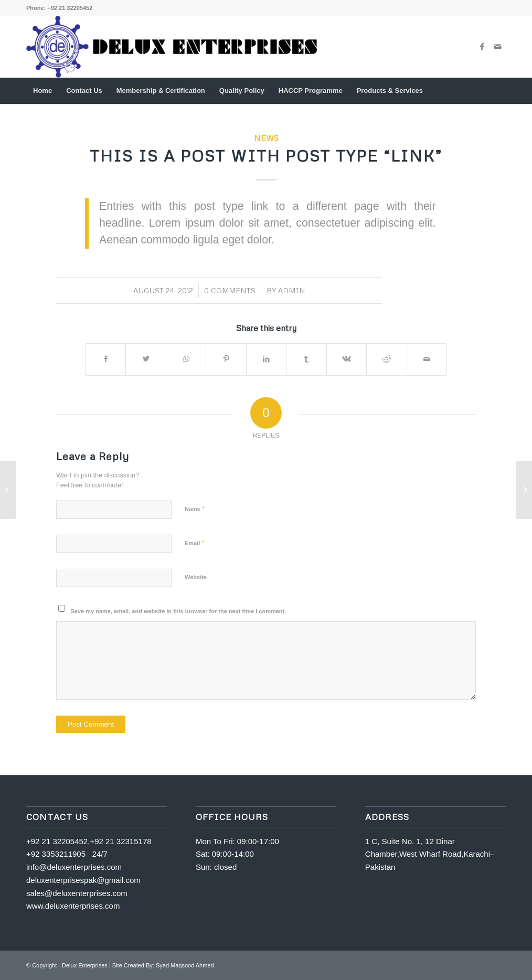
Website (196, 577)
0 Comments (230, 290)
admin (291, 290)
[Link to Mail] (498, 47)
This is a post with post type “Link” (266, 156)
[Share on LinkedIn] (266, 359)
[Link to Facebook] (482, 47)
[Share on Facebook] (105, 359)
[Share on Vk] (347, 359)
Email (194, 543)
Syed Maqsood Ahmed (185, 965)
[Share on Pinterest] (226, 359)
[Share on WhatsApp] (186, 359)
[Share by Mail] (427, 359)
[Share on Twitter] (146, 359)
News (266, 138)
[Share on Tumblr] (306, 359)
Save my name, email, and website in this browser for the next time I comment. (179, 611)
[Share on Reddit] (386, 359)
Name (195, 509)
